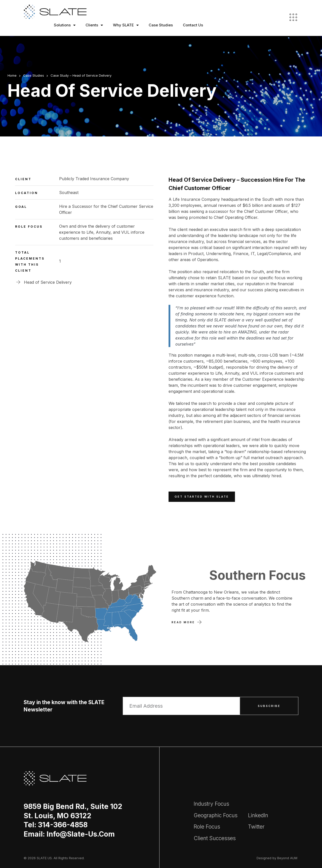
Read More (183, 622)
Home (12, 75)
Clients (94, 25)
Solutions (65, 25)
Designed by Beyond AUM (277, 858)
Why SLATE (126, 25)
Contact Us (193, 25)
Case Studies (161, 25)
